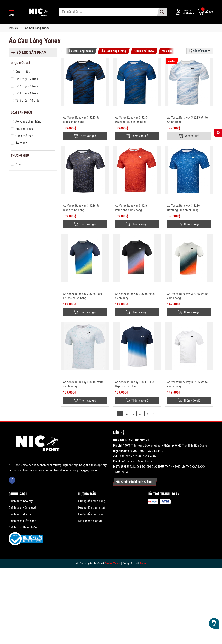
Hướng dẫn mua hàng (92, 501)
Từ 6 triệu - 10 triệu (28, 101)
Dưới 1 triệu (23, 72)
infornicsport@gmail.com (137, 461)
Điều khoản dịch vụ (90, 521)
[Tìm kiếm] (162, 12)
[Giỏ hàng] (205, 12)
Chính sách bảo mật (21, 501)
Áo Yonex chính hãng (28, 122)
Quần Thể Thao (144, 51)
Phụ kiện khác (24, 129)
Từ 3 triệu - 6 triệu (27, 93)
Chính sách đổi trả (20, 514)
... (140, 414)
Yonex (19, 164)
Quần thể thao (24, 136)
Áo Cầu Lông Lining (114, 51)
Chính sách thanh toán (23, 527)
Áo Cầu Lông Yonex (81, 51)
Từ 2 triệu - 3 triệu (27, 86)
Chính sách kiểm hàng (22, 521)
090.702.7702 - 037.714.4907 (145, 451)
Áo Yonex (21, 143)
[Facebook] (12, 480)
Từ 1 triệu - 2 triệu (27, 79)
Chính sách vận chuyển (23, 508)
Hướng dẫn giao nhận (92, 514)
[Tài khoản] (184, 12)
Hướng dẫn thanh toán (92, 508)
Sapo (143, 563)
